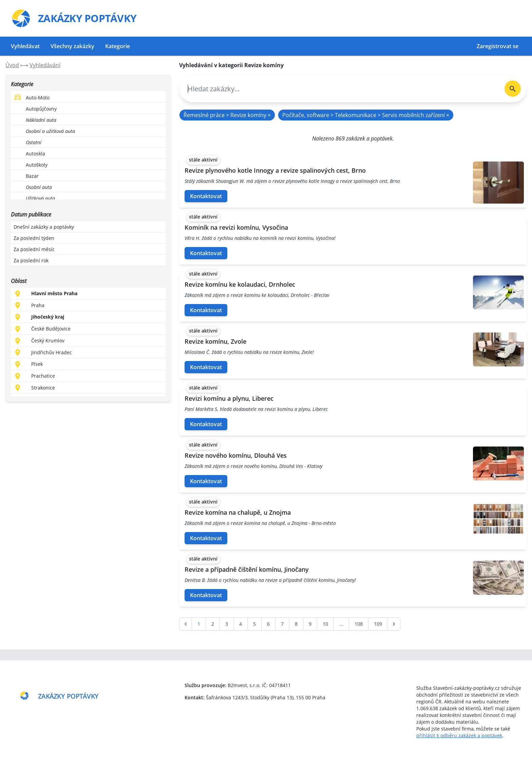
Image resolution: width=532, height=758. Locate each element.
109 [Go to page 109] (378, 624)
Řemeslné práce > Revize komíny (227, 115)
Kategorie (118, 46)
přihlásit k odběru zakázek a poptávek (459, 735)
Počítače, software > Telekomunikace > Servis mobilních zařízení (366, 115)
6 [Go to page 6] (268, 624)
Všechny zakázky (72, 46)
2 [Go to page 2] (213, 624)
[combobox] (339, 89)
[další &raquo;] (394, 624)
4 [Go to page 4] (241, 624)
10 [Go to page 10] (325, 624)
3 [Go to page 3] (227, 624)
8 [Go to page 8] (296, 624)
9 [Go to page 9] (310, 624)
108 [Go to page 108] (359, 624)
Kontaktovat (206, 196)
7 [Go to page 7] (282, 624)
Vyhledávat (25, 46)
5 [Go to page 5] (254, 624)
